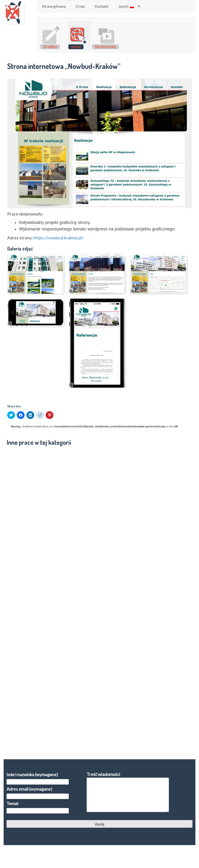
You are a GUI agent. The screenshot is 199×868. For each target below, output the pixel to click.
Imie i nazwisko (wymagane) (38, 778)
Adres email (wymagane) (38, 792)
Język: (126, 6)
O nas (80, 6)
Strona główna (54, 6)
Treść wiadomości (128, 792)
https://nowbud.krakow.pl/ (58, 238)
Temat (38, 807)
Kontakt (102, 6)
